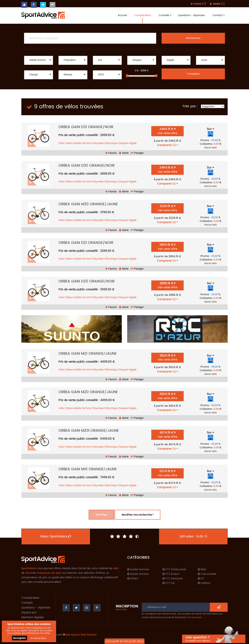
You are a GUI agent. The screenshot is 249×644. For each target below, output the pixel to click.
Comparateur (143, 15)
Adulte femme (82, 143)
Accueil (122, 15)
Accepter (20, 638)
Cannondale (207, 574)
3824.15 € (167, 358)
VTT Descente (173, 579)
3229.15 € (167, 208)
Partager (137, 153)
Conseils (165, 15)
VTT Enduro (171, 574)
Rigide (133, 143)
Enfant (133, 579)
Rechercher (193, 38)
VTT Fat (169, 583)
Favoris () (198, 4)
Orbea (69, 143)
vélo (116, 568)
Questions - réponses (191, 15)
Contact (218, 15)
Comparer (193, 74)
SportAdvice (29, 568)
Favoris (111, 153)
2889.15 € (167, 285)
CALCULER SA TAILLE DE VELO (124, 641)
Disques (123, 143)
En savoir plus (38, 638)
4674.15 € (167, 434)
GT (201, 579)
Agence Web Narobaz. (84, 635)
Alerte (124, 153)
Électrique (112, 143)
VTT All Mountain (174, 570)
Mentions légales (33, 617)
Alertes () (217, 4)
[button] (39, 60)
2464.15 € (167, 131)
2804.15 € (167, 247)
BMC (202, 570)
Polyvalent (99, 143)
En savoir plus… (196, 617)
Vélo (61, 143)
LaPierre (204, 583)
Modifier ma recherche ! (138, 515)
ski (27, 573)
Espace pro (29, 613)
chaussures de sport (49, 573)
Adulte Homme (138, 570)
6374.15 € (167, 473)
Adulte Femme (138, 574)
